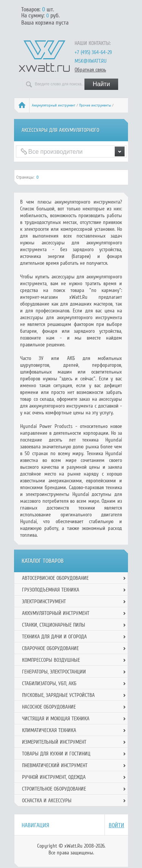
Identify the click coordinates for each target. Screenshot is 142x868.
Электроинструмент (44, 602)
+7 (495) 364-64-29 (93, 52)
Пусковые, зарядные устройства (58, 695)
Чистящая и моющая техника (56, 719)
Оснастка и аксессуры (47, 801)
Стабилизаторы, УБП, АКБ (49, 683)
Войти (116, 825)
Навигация (35, 825)
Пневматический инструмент (55, 765)
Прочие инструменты (95, 105)
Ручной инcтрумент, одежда (54, 777)
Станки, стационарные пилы (54, 625)
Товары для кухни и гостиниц (56, 754)
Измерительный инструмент (54, 742)
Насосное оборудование (49, 707)
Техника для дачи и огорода (54, 637)
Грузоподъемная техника (51, 590)
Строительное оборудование (54, 789)
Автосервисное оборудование (55, 578)
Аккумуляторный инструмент (54, 105)
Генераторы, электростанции (54, 672)
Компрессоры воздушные (51, 660)
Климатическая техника (49, 730)
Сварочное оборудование (50, 648)
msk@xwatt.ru (91, 61)
